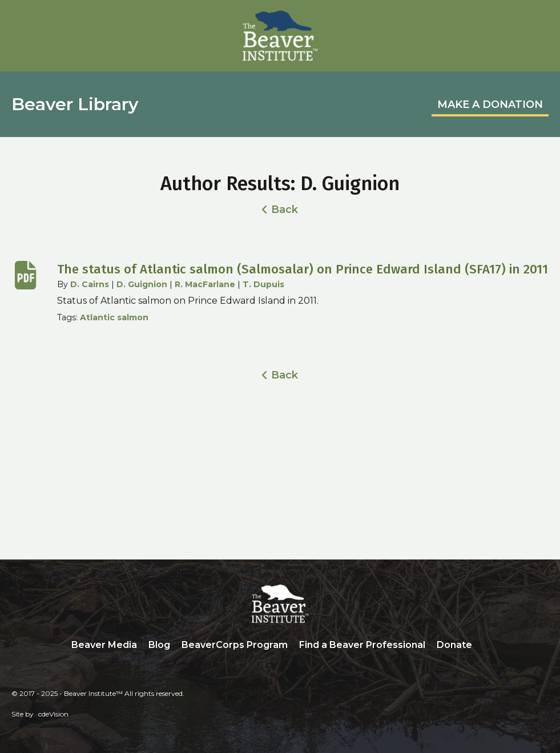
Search (486, 646)
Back (285, 210)
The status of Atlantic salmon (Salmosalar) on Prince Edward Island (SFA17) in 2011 (303, 269)
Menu (540, 21)
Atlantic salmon (114, 317)
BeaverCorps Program (235, 645)
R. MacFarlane (205, 284)
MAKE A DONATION (490, 104)
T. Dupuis (263, 284)
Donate (454, 645)
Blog (159, 645)
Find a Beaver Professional (362, 645)
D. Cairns (90, 284)
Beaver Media (104, 645)
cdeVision (53, 714)
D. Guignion (142, 284)
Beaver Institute (280, 36)
